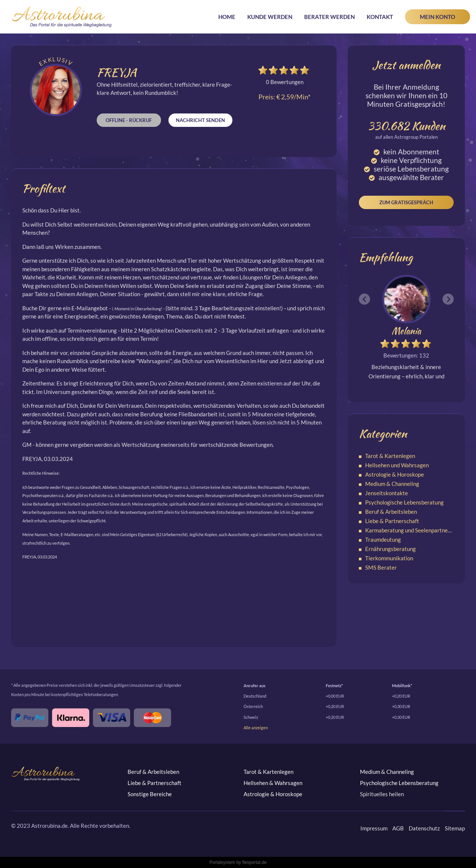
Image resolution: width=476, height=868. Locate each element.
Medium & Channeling (392, 484)
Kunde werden (270, 17)
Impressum (374, 828)
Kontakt (380, 17)
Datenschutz (424, 828)
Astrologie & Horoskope (395, 474)
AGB (398, 828)
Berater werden (329, 17)
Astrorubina (62, 17)
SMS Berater (381, 567)
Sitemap (455, 828)
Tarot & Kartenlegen (390, 456)
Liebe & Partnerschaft (392, 521)
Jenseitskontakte (387, 493)
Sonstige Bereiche (150, 794)
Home (227, 17)
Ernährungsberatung (390, 549)
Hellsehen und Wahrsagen (397, 465)
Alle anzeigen (256, 728)
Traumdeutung (383, 539)
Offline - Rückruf (129, 120)
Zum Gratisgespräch (406, 202)
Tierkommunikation (389, 558)
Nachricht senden (200, 120)
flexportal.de (255, 862)
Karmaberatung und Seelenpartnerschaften (418, 530)
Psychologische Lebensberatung (404, 502)
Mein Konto (438, 17)
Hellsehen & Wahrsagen (273, 783)
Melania (406, 331)
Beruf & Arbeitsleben (391, 512)
